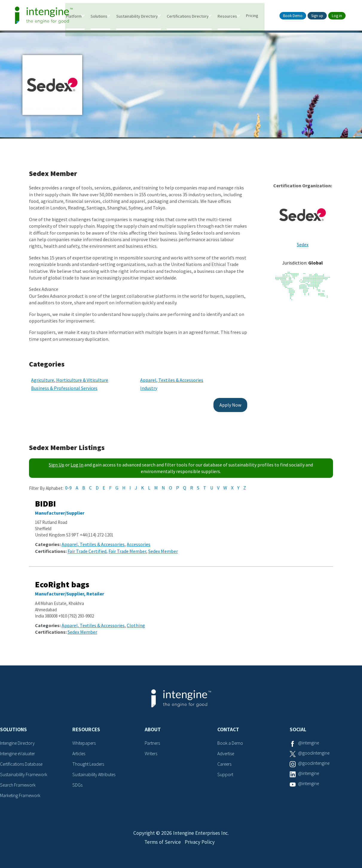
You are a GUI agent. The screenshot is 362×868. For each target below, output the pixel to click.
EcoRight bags (62, 580)
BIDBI (45, 500)
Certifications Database (22, 760)
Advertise (226, 750)
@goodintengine (314, 750)
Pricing (261, 15)
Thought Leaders (89, 760)
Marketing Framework (21, 791)
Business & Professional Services (64, 384)
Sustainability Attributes (95, 770)
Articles (80, 750)
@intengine (309, 739)
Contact (228, 726)
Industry (143, 384)
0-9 (68, 484)
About (153, 726)
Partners (153, 739)
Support (225, 770)
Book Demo (293, 16)
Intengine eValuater (19, 750)
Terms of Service (162, 840)
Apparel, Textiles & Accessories (166, 376)
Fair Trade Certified (87, 547)
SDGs (77, 780)
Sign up (317, 16)
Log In (77, 461)
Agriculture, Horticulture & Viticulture (70, 376)
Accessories (139, 541)
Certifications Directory (197, 16)
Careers (225, 760)
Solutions (108, 16)
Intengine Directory (19, 739)
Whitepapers (85, 739)
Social (298, 726)
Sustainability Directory (146, 16)
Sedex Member (163, 547)
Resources (237, 16)
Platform (83, 16)
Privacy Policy (200, 840)
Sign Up (56, 461)
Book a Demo (230, 739)
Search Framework (19, 780)
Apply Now (219, 401)
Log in (337, 16)
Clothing (136, 621)
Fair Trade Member (127, 547)
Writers (151, 750)
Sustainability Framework (24, 770)
